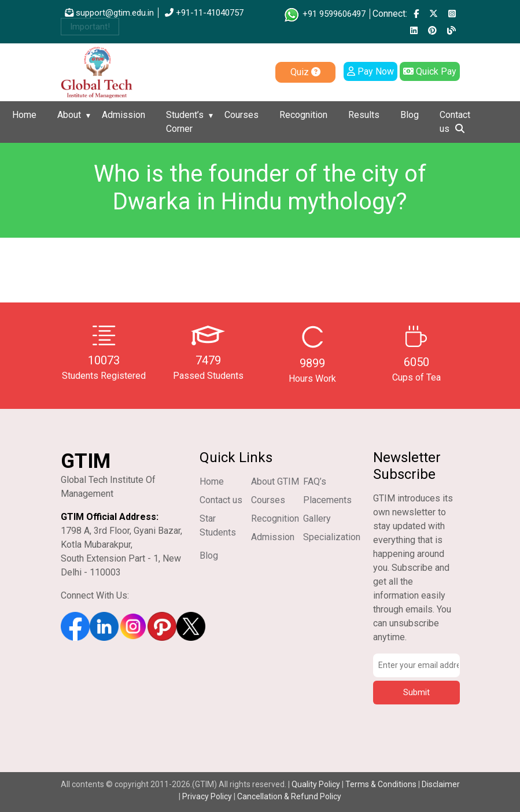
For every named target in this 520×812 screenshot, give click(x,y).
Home (24, 115)
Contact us (455, 122)
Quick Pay (430, 71)
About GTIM (275, 481)
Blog (410, 115)
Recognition (303, 115)
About (69, 115)
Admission (123, 115)
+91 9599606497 (324, 14)
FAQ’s (315, 481)
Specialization (332, 537)
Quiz (305, 72)
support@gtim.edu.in (109, 13)
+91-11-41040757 (204, 13)
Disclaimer (441, 784)
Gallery (317, 518)
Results (364, 115)
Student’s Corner (185, 122)
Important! (90, 27)
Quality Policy (317, 784)
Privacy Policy (207, 796)
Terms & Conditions (381, 784)
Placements (327, 500)
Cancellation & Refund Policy (289, 796)
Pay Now (370, 71)
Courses (241, 115)
